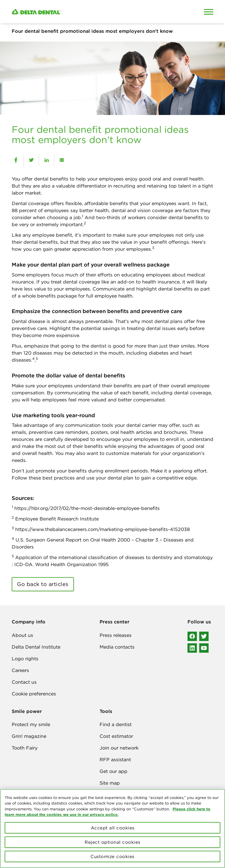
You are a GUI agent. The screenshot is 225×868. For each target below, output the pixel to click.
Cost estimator (116, 736)
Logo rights (25, 659)
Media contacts (117, 647)
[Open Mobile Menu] (209, 12)
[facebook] (16, 160)
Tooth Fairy (25, 748)
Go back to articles (43, 584)
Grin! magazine (29, 736)
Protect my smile (31, 724)
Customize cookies (112, 856)
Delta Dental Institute (36, 647)
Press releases (116, 635)
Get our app (114, 771)
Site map (110, 783)
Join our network (119, 748)
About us (22, 635)
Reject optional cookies (112, 842)
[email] (62, 160)
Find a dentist (116, 724)
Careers (20, 670)
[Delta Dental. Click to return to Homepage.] (86, 12)
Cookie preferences (34, 694)
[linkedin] (46, 160)
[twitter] (31, 160)
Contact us (24, 682)
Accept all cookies (113, 828)
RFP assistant (115, 759)
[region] (112, 829)
